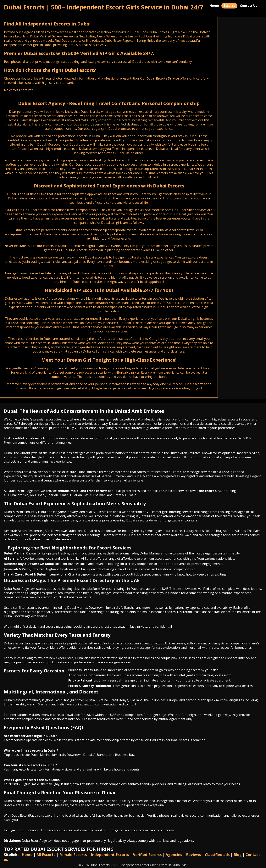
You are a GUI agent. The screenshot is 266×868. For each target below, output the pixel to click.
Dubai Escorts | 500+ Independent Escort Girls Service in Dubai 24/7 (104, 7)
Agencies (174, 855)
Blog (238, 855)
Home (214, 6)
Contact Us (249, 6)
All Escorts (46, 855)
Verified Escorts (147, 855)
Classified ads (217, 855)
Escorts (229, 6)
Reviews (194, 855)
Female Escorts (73, 855)
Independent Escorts (110, 855)
